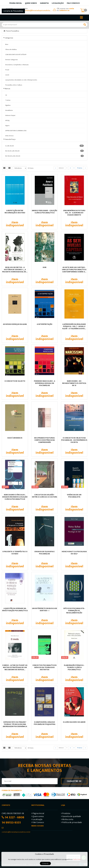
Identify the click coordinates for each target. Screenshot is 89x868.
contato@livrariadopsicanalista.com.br (37, 10)
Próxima (80, 168)
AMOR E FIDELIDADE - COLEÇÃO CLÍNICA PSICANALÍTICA (44, 211)
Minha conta (67, 820)
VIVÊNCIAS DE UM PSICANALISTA (74, 496)
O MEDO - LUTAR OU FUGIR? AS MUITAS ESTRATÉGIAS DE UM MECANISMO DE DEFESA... (15, 667)
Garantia (44, 3)
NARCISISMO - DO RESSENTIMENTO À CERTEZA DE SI (74, 383)
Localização (58, 3)
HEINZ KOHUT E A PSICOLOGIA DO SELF (74, 553)
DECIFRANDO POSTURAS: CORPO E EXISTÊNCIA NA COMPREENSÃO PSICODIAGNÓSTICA (45, 441)
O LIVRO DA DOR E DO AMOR (74, 722)
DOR (45, 267)
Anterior (61, 168)
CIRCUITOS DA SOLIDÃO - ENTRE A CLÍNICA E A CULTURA (44, 496)
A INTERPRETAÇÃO (45, 324)
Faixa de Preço (10, 139)
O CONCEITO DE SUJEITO (15, 381)
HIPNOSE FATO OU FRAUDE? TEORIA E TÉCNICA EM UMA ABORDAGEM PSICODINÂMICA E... (15, 725)
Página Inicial (38, 814)
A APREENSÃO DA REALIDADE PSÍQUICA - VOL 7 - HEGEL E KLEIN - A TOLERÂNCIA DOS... (74, 326)
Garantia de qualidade (71, 817)
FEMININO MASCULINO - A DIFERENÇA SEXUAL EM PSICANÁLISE (44, 383)
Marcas (7, 89)
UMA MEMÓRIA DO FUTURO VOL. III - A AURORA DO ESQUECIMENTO (74, 213)
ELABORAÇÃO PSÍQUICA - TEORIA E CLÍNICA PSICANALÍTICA (74, 667)
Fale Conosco (73, 3)
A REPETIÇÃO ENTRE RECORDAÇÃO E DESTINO (15, 211)
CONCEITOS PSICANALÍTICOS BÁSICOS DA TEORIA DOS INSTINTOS (44, 667)
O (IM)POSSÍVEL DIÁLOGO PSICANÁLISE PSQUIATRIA (45, 723)
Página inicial (16, 3)
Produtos (66, 814)
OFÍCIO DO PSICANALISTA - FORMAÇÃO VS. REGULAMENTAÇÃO (74, 610)
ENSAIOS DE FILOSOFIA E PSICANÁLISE (45, 553)
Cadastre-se (74, 781)
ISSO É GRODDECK (15, 438)
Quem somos (31, 3)
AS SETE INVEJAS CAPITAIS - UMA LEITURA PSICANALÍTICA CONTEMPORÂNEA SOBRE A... (74, 269)
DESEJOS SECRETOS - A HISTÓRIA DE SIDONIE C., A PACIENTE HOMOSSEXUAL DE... (15, 269)
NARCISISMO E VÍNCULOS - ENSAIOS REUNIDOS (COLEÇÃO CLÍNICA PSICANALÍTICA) (15, 497)
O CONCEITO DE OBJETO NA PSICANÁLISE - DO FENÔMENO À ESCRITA (74, 440)
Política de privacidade (71, 823)
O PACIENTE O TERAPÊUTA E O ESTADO (15, 553)
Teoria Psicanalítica (13, 31)
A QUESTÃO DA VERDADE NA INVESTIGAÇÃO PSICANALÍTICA (15, 609)
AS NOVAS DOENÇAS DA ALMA (15, 324)
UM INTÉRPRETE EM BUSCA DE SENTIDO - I (45, 609)
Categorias (9, 38)
